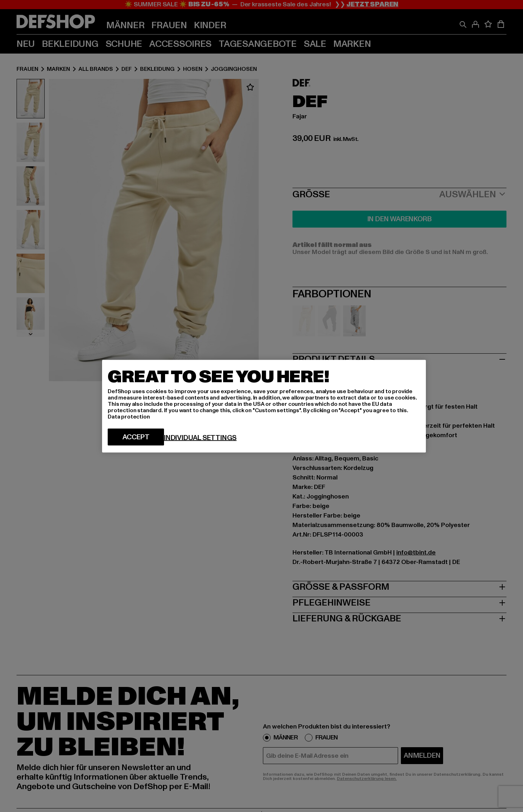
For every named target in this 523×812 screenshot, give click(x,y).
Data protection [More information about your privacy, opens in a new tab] (129, 416)
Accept (136, 437)
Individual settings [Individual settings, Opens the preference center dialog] (200, 438)
